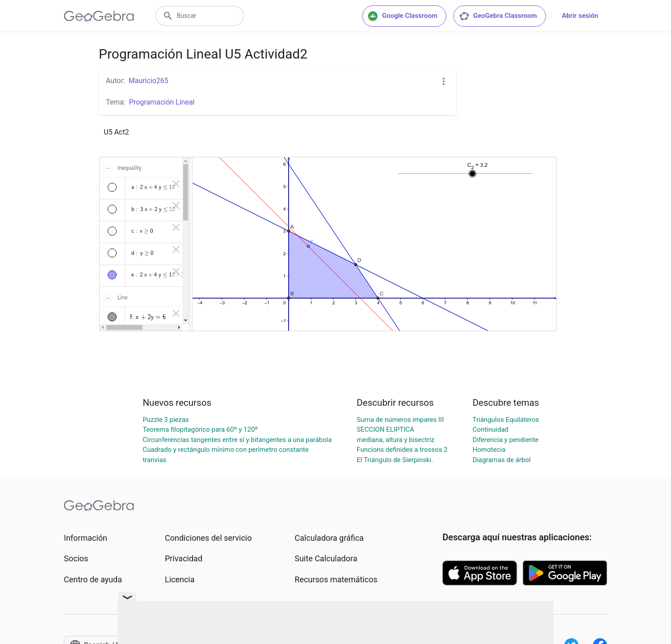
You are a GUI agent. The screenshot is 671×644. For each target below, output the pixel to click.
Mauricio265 (149, 81)
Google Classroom (403, 16)
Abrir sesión (580, 16)
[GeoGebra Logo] (99, 16)
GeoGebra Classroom (498, 16)
